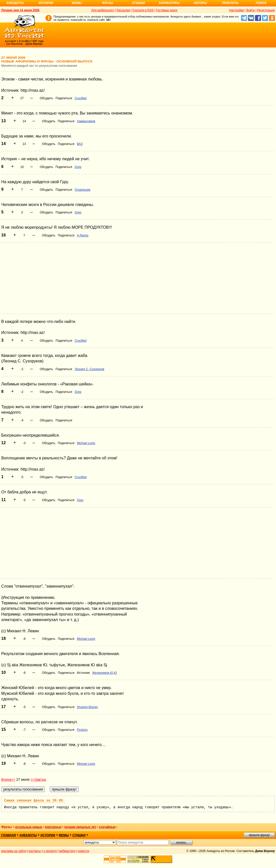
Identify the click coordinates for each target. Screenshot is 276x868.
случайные (107, 827)
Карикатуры (169, 3)
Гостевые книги (167, 10)
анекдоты (28, 835)
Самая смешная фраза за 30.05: (35, 801)
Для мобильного (103, 10)
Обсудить (46, 98)
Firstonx (82, 730)
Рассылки (123, 10)
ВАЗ (80, 144)
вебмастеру (67, 851)
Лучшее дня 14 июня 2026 (20, 10)
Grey (80, 500)
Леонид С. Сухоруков (89, 369)
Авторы (200, 3)
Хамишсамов (86, 121)
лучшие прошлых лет (80, 827)
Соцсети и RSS (143, 10)
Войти (250, 10)
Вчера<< (8, 780)
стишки (79, 835)
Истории (46, 3)
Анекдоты (15, 3)
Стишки (138, 3)
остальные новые (29, 827)
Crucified (80, 98)
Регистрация (266, 10)
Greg (78, 167)
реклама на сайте (14, 851)
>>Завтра (38, 780)
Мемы (77, 3)
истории (48, 835)
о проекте (50, 851)
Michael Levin (86, 443)
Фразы (107, 3)
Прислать (230, 3)
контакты (35, 851)
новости (84, 851)
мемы (64, 835)
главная (9, 835)
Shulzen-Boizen (87, 707)
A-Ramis (83, 235)
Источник (83, 673)
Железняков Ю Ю (104, 673)
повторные (53, 827)
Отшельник (82, 190)
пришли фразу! (259, 835)
